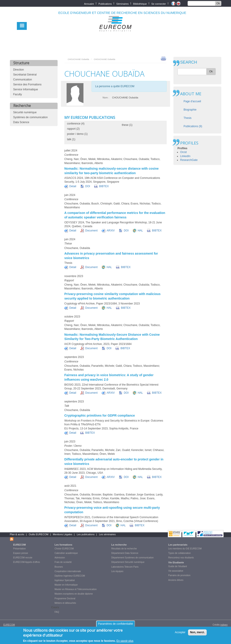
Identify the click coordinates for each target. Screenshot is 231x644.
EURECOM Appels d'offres (27, 562)
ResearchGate (189, 160)
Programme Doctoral (65, 598)
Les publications (86, 534)
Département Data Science (125, 553)
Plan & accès (17, 534)
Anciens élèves (176, 580)
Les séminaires (107, 534)
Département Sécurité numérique (128, 562)
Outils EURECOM (39, 534)
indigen (224, 625)
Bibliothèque (140, 3)
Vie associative (176, 571)
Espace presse (21, 553)
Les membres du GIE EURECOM (185, 549)
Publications (105, 3)
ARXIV (111, 231)
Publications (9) (193, 126)
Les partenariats (178, 545)
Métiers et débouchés (65, 603)
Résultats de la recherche (124, 549)
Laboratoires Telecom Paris (125, 567)
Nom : (106, 98)
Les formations (64, 545)
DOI (88, 186)
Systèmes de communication (30, 117)
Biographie (190, 110)
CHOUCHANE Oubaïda (78, 59)
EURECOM (20, 545)
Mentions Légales (63, 534)
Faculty (18, 94)
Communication (23, 80)
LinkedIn (185, 156)
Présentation (20, 549)
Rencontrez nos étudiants (181, 558)
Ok (218, 3)
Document (91, 231)
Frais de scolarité (63, 562)
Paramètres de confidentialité (115, 625)
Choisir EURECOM (64, 549)
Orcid (183, 152)
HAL (140, 231)
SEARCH (189, 62)
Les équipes (117, 571)
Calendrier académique (66, 553)
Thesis (187, 118)
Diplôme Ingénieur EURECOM (70, 576)
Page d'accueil (192, 101)
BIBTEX (104, 186)
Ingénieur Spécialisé (65, 580)
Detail (73, 186)
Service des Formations (27, 84)
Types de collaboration (179, 553)
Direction (19, 70)
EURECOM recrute (23, 558)
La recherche (119, 545)
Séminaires (122, 3)
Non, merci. (197, 634)
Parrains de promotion (179, 575)
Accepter (180, 634)
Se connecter (159, 3)
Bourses (59, 567)
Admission (60, 558)
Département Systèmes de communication (132, 558)
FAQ (57, 612)
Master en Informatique (66, 585)
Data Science (21, 122)
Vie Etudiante (176, 562)
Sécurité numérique (25, 112)
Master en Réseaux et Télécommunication (76, 589)
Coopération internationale (68, 571)
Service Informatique (26, 89)
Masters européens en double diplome (74, 594)
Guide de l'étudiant (178, 566)
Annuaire (89, 3)
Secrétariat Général (25, 75)
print (163, 58)
